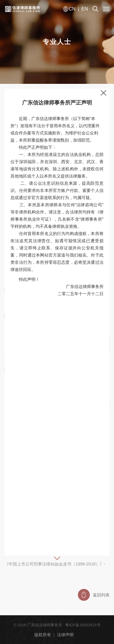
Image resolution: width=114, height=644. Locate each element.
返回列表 (94, 598)
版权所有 (43, 635)
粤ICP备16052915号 (83, 625)
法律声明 (65, 635)
